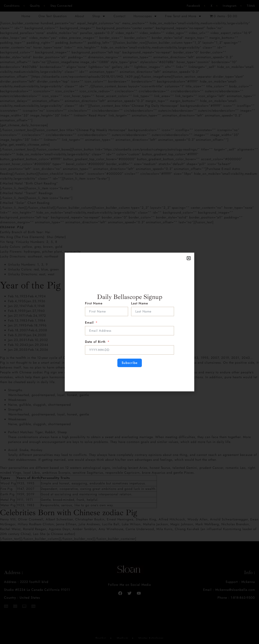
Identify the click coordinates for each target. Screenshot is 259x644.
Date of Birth (95, 342)
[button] (189, 258)
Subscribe (130, 363)
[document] (129, 322)
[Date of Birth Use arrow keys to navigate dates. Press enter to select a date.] (129, 350)
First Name (94, 303)
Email (89, 323)
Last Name (140, 303)
